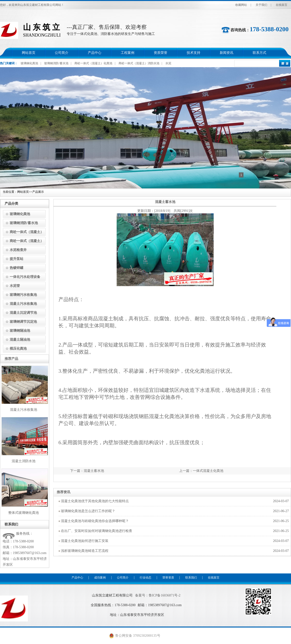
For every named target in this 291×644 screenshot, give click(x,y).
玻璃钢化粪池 (29, 63)
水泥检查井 (18, 250)
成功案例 (100, 578)
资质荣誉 (161, 53)
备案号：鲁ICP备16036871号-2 (158, 595)
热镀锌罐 (16, 268)
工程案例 (128, 53)
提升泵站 (16, 259)
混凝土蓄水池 (94, 471)
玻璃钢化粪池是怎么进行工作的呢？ (88, 511)
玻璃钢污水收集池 (23, 295)
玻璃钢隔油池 (20, 331)
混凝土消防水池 (24, 461)
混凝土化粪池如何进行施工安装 (85, 541)
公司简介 (62, 53)
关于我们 (261, 5)
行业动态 (145, 578)
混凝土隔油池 (20, 340)
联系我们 (191, 578)
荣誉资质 (168, 578)
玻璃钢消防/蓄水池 (56, 63)
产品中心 (95, 53)
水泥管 (15, 286)
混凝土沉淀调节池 (23, 313)
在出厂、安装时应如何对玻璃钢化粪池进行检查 (97, 531)
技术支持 (194, 53)
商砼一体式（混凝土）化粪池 (93, 63)
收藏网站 (241, 5)
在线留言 (282, 5)
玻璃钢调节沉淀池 (23, 322)
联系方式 (259, 53)
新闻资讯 (226, 53)
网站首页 (29, 53)
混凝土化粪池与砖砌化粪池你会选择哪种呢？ (95, 521)
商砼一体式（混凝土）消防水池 (139, 63)
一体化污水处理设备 (25, 277)
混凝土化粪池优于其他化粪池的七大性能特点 (95, 501)
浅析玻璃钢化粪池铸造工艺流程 (85, 551)
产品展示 (38, 192)
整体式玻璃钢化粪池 (24, 513)
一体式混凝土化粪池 (208, 471)
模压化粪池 (18, 349)
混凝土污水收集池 (23, 304)
